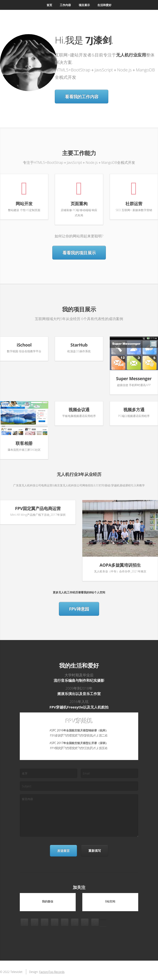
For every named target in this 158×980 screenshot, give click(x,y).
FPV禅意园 (79, 609)
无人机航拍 (99, 707)
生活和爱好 (104, 5)
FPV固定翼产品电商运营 (38, 508)
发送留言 (63, 851)
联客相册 (24, 443)
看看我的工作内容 (82, 97)
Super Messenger (134, 379)
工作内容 (65, 5)
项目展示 (84, 5)
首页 (49, 5)
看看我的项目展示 (79, 253)
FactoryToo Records (52, 972)
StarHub (79, 345)
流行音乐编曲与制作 (70, 680)
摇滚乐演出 (66, 694)
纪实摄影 (97, 680)
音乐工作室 (92, 694)
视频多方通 (134, 410)
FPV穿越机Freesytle (66, 707)
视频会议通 (79, 410)
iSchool (24, 345)
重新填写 (95, 851)
